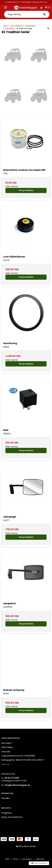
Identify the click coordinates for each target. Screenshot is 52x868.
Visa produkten (26, 190)
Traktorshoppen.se (39, 863)
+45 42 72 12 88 (11, 778)
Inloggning (6, 813)
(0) (48, 8)
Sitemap (5, 764)
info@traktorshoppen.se (17, 785)
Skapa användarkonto (12, 817)
